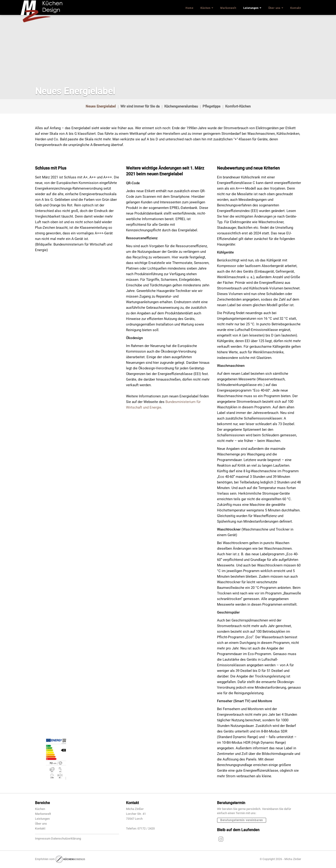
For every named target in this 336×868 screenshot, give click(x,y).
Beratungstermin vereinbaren (242, 820)
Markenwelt (43, 814)
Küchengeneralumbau (181, 106)
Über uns (41, 824)
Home (189, 8)
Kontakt (40, 828)
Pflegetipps (212, 106)
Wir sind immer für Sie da (140, 106)
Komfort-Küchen (238, 106)
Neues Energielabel (101, 106)
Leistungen (42, 819)
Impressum (43, 838)
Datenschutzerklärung (66, 838)
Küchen (40, 809)
